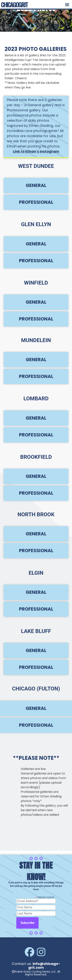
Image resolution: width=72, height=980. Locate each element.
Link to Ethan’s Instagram (36, 151)
